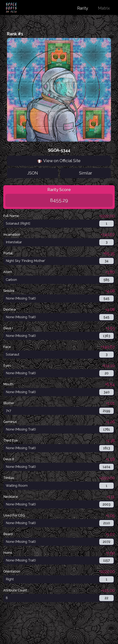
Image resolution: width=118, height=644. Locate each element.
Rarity (83, 8)
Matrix (104, 8)
